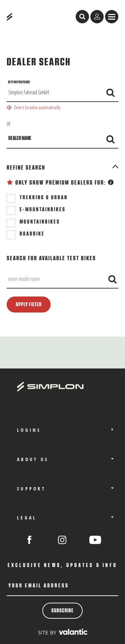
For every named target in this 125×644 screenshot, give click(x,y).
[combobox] (62, 279)
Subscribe (62, 611)
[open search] (82, 17)
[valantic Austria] (63, 632)
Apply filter (29, 305)
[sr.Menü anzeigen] (112, 17)
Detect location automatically (33, 107)
